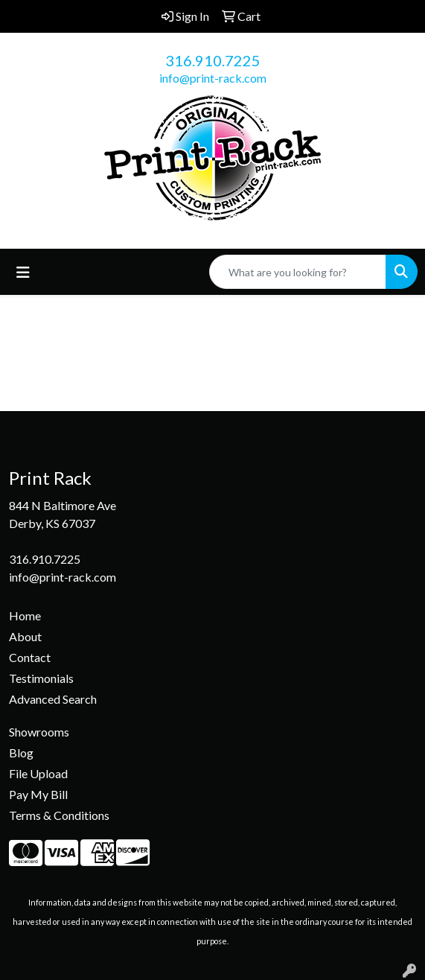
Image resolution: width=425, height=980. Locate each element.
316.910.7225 (213, 60)
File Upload (38, 773)
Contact (30, 657)
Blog (21, 752)
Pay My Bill (38, 794)
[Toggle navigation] (23, 272)
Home (25, 615)
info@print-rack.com (213, 78)
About (25, 636)
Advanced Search (53, 699)
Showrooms (39, 732)
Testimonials (41, 678)
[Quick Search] (298, 272)
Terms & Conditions (59, 815)
